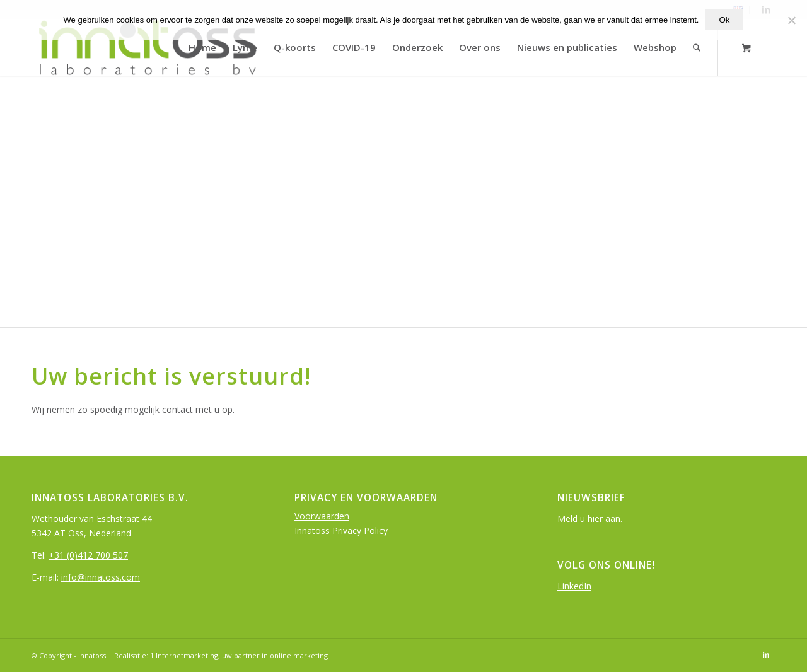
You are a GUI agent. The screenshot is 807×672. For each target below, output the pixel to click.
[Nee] (791, 20)
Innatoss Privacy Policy (341, 530)
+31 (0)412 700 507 (88, 555)
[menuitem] (202, 47)
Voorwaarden (322, 516)
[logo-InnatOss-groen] (146, 47)
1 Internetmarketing (184, 655)
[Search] (697, 47)
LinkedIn (574, 586)
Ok (724, 20)
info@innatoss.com (101, 577)
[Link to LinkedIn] (766, 654)
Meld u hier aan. (590, 518)
